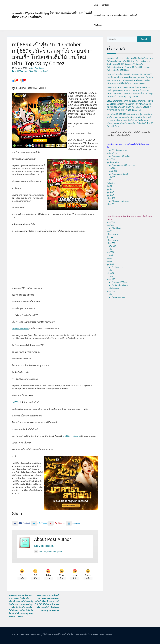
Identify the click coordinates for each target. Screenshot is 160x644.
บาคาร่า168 (112, 171)
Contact (105, 5)
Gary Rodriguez (37, 68)
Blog (96, 5)
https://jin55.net (114, 228)
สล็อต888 (111, 243)
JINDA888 (111, 246)
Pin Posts (98, 25)
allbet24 (110, 273)
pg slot (110, 276)
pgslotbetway (113, 288)
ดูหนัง (109, 189)
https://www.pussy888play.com (121, 165)
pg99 (109, 180)
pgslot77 (111, 177)
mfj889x (16, 402)
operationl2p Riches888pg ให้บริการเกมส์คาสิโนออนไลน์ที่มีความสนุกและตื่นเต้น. (55, 634)
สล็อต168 (111, 198)
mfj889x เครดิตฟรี (40, 71)
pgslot (110, 249)
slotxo (110, 258)
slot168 (110, 225)
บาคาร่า (110, 255)
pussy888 (111, 168)
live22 (109, 186)
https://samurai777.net (117, 282)
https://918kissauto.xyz (117, 150)
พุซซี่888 (111, 252)
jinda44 (110, 237)
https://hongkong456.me (118, 201)
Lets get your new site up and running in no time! (115, 15)
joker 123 (111, 279)
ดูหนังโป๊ (111, 264)
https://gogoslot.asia (116, 297)
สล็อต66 (110, 204)
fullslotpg (111, 183)
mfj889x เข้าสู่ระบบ (20, 329)
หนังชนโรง (112, 153)
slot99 (110, 231)
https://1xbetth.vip (115, 267)
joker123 (111, 159)
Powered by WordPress (102, 634)
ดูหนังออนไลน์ (113, 162)
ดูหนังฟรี (111, 192)
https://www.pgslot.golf (117, 174)
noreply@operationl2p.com (49, 552)
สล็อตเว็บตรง (113, 234)
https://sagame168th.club (118, 156)
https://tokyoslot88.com (118, 285)
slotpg (110, 261)
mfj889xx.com (21, 71)
